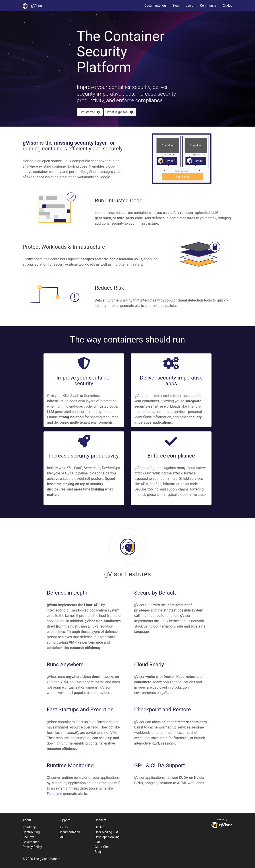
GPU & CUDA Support (159, 765)
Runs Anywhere (65, 665)
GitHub (227, 6)
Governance (31, 842)
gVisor (33, 6)
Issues (63, 827)
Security (28, 837)
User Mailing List (106, 832)
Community (208, 6)
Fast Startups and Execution (80, 710)
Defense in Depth (67, 593)
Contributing (31, 832)
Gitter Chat (102, 847)
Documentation (155, 6)
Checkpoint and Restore (162, 710)
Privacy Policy (32, 847)
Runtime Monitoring (70, 765)
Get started (90, 112)
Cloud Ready (149, 665)
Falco (51, 794)
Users (189, 6)
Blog (176, 6)
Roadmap (29, 827)
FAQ (61, 837)
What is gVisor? (120, 112)
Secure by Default (155, 593)
